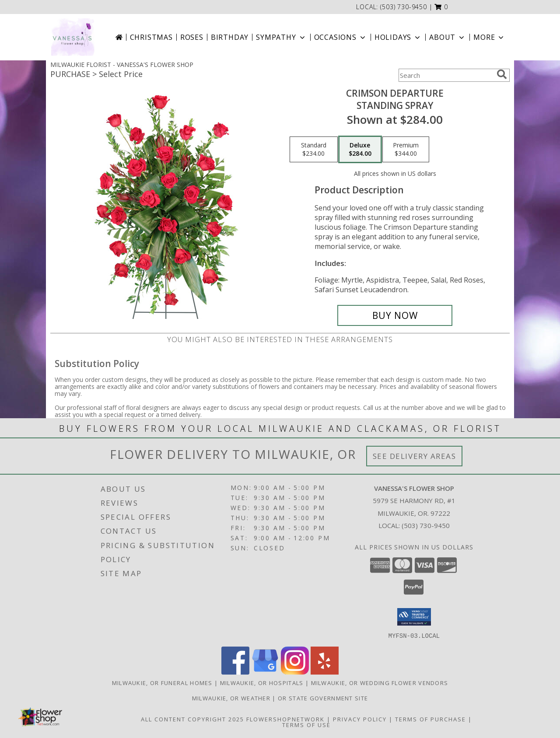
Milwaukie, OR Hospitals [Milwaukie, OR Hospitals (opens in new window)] (262, 682)
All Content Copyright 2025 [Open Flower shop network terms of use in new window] (192, 719)
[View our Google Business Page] (265, 672)
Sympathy (281, 37)
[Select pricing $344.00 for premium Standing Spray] (406, 150)
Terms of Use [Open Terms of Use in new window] (306, 724)
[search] (502, 74)
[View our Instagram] (295, 672)
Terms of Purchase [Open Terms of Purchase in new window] (430, 719)
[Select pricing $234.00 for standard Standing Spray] (314, 150)
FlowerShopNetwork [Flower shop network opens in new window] (285, 719)
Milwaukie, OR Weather (231, 698)
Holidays (398, 37)
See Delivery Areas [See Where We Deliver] (415, 456)
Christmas (151, 37)
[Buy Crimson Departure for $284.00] (395, 315)
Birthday (230, 37)
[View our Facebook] (235, 672)
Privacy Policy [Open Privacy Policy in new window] (360, 719)
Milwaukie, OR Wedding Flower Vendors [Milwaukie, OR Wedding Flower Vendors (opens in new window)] (380, 682)
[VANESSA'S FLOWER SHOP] (73, 37)
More (489, 37)
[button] (441, 7)
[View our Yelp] (325, 672)
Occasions (341, 37)
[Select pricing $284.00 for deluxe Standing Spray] (360, 150)
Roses (192, 37)
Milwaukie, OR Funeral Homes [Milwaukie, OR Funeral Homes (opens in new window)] (162, 682)
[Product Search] (446, 75)
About (448, 37)
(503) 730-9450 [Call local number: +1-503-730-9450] (404, 7)
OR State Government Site (323, 698)
